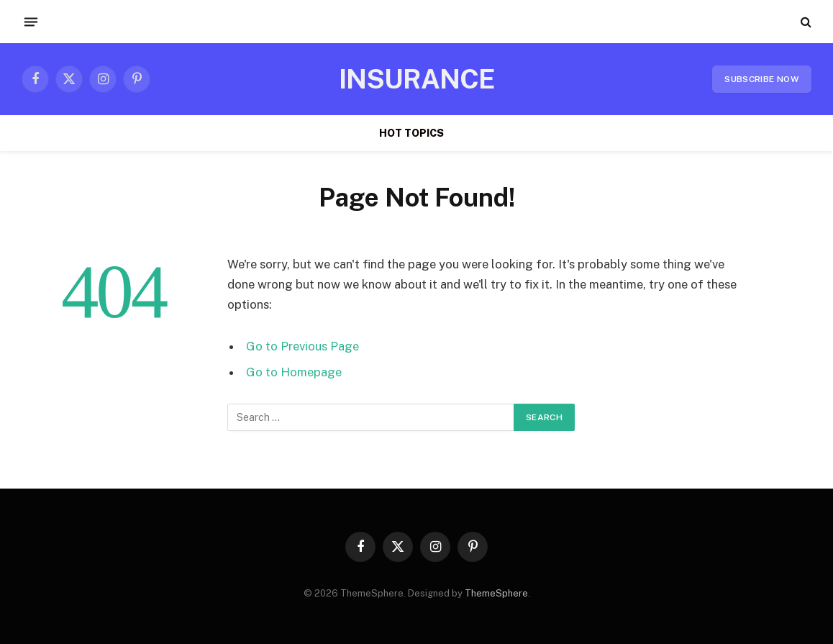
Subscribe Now (762, 79)
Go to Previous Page (302, 346)
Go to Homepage (294, 372)
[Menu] (31, 22)
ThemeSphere (496, 593)
